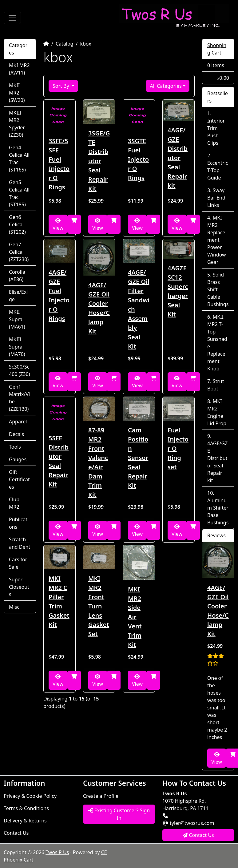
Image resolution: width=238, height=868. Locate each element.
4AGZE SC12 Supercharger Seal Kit (178, 291)
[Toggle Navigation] (12, 18)
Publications (19, 523)
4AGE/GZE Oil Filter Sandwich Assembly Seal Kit (139, 309)
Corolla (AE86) (17, 276)
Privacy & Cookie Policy (30, 796)
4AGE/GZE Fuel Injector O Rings (59, 295)
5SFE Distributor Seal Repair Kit (59, 461)
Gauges (18, 459)
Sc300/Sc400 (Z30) (20, 370)
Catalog (65, 44)
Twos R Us (57, 852)
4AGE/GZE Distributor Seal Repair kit (178, 158)
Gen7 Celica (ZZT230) (19, 252)
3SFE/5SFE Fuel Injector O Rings (59, 164)
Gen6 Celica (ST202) (17, 224)
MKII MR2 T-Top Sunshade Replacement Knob (217, 343)
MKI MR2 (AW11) (19, 69)
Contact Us (16, 833)
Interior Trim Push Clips (216, 132)
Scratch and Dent (20, 543)
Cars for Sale (18, 563)
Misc (14, 607)
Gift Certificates (19, 479)
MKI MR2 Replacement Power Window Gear (217, 240)
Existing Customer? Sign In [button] (119, 814)
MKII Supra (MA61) (17, 319)
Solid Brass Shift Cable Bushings (218, 289)
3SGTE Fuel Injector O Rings (138, 159)
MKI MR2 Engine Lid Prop (217, 412)
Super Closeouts (19, 587)
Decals (16, 434)
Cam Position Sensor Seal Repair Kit (138, 458)
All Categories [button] (166, 86)
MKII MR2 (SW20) (17, 93)
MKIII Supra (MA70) (17, 347)
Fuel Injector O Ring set (178, 448)
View (58, 225)
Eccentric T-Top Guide (218, 170)
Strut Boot (216, 385)
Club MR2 (14, 503)
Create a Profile (101, 796)
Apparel (18, 422)
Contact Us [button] (198, 835)
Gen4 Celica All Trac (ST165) (19, 159)
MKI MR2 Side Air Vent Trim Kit (135, 617)
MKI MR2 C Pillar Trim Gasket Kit (59, 602)
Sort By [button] (61, 86)
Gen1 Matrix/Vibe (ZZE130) (19, 398)
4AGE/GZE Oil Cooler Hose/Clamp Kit (99, 308)
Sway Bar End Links (216, 198)
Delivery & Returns (25, 821)
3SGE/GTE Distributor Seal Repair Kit (99, 161)
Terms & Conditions (26, 808)
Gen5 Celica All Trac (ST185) (19, 193)
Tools (15, 447)
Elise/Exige (18, 296)
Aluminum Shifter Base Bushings (218, 511)
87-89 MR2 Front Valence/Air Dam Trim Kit (98, 462)
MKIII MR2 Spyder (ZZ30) (17, 124)
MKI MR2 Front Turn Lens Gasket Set (99, 606)
